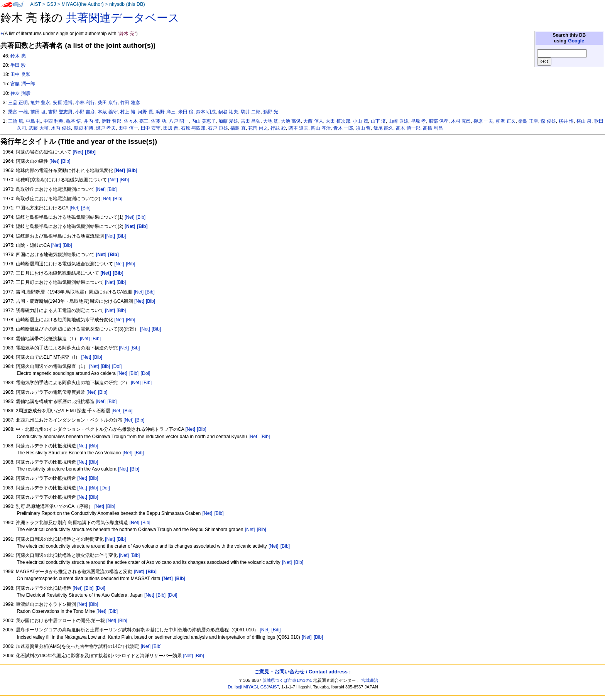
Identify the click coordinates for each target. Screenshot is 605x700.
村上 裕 (128, 112)
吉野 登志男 (60, 112)
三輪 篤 (16, 121)
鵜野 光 (271, 112)
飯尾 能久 (383, 128)
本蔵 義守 (107, 112)
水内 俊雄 (61, 128)
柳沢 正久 (506, 121)
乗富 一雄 (18, 112)
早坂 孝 (418, 121)
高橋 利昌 (433, 128)
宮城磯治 (370, 680)
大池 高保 (291, 121)
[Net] (54, 161)
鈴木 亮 (18, 56)
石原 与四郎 (193, 128)
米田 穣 (186, 112)
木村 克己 (461, 121)
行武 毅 (278, 128)
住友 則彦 (20, 93)
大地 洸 (271, 121)
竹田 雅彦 (130, 103)
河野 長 (145, 112)
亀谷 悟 (74, 121)
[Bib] (66, 161)
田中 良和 (20, 74)
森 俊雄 (548, 121)
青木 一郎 (343, 128)
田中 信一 (128, 128)
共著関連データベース (123, 18)
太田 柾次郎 (338, 121)
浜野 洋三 (165, 112)
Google (576, 41)
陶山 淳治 (321, 128)
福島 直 (238, 128)
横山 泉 (584, 121)
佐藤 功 (158, 121)
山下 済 (378, 121)
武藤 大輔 (38, 128)
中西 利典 (53, 121)
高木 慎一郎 (408, 128)
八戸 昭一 (179, 121)
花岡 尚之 (258, 128)
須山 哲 (363, 128)
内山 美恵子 (204, 121)
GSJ (51, 4)
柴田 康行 (107, 103)
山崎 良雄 (398, 121)
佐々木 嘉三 (136, 121)
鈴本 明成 (206, 112)
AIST (35, 4)
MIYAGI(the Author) (82, 4)
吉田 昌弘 (251, 121)
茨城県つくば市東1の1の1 (287, 680)
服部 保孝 (439, 121)
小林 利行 (85, 103)
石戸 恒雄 (218, 128)
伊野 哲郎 (111, 121)
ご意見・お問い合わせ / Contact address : (302, 672)
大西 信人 (313, 121)
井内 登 (91, 121)
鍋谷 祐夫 (228, 112)
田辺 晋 (171, 128)
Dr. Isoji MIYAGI (243, 687)
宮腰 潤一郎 (23, 84)
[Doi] (117, 366)
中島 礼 (33, 121)
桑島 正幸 (528, 121)
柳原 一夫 (483, 121)
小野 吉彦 (85, 112)
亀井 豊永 (40, 103)
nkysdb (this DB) (127, 4)
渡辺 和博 (84, 128)
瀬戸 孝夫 (106, 128)
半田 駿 (18, 65)
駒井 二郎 (251, 112)
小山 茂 (360, 121)
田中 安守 (151, 128)
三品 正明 (18, 103)
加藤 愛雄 (228, 121)
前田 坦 (38, 112)
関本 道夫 (298, 128)
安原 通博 (63, 103)
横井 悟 (566, 121)
